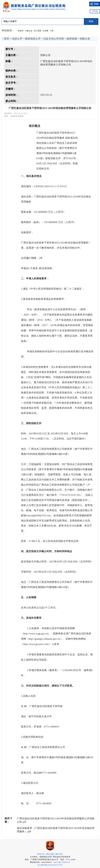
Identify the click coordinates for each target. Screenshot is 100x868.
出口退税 (37, 31)
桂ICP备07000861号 (62, 862)
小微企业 (28, 31)
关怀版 (95, 11)
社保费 (45, 31)
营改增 (20, 31)
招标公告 (85, 39)
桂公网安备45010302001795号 (50, 865)
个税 (52, 31)
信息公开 (17, 39)
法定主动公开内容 (54, 39)
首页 (7, 39)
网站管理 (59, 854)
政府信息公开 (33, 39)
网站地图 (50, 854)
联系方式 (41, 854)
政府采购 (72, 39)
